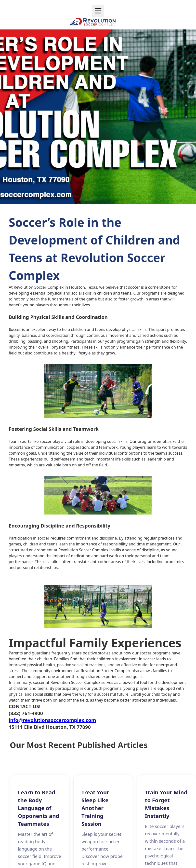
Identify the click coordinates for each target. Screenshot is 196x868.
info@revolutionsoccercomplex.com (52, 720)
